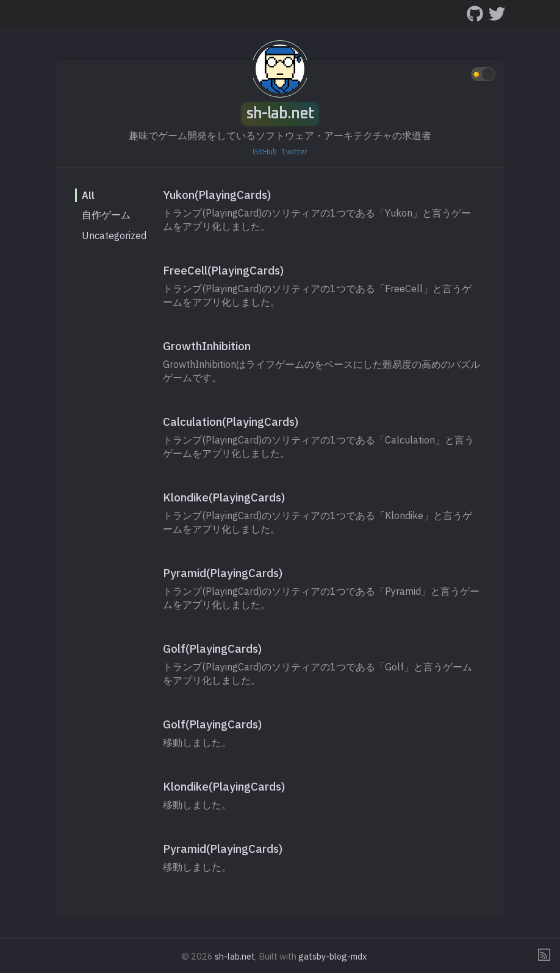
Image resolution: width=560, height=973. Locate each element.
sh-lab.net (280, 114)
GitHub (265, 152)
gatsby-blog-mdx (332, 956)
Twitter (294, 152)
